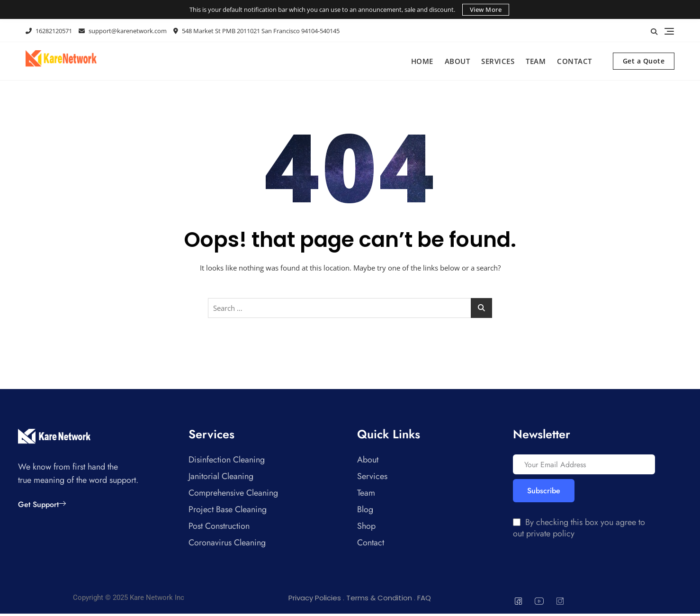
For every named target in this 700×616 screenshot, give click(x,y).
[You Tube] (539, 603)
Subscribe (544, 494)
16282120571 (49, 31)
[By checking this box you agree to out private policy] (517, 525)
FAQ (424, 600)
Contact (574, 61)
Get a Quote (644, 61)
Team (536, 61)
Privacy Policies (315, 600)
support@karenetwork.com (123, 31)
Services (498, 61)
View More (486, 9)
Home (422, 61)
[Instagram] (560, 603)
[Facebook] (519, 603)
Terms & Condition (379, 600)
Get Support (42, 504)
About (458, 61)
